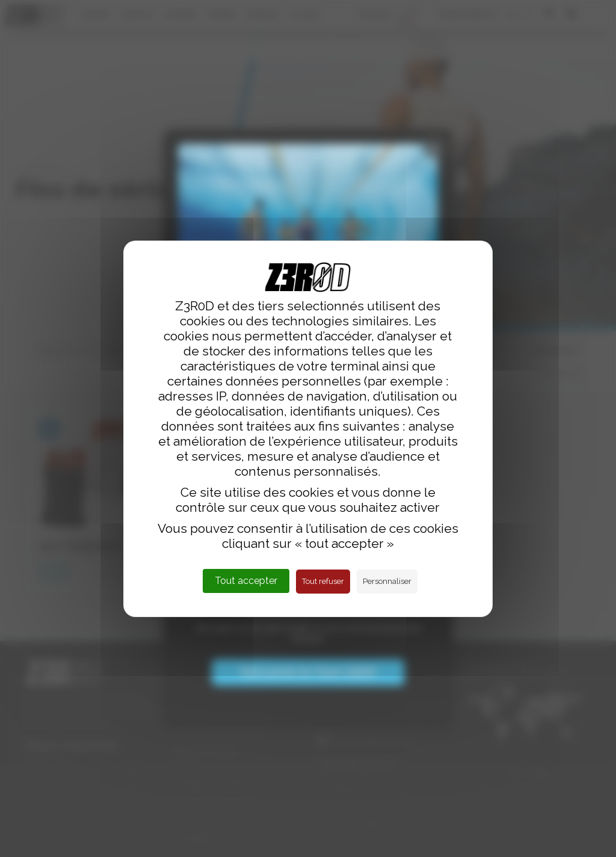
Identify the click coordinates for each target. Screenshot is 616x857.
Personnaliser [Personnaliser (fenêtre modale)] (387, 581)
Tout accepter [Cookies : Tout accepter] (246, 581)
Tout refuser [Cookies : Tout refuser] (323, 581)
